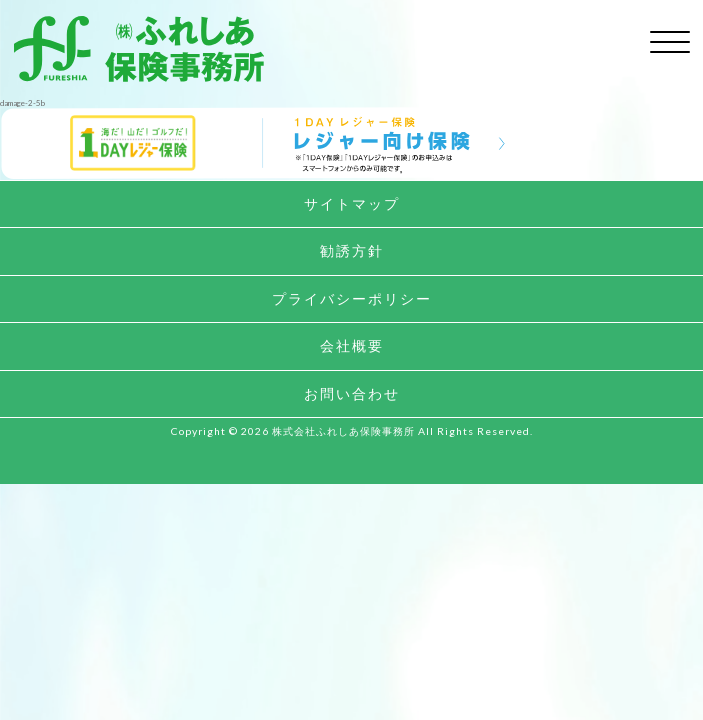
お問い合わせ (352, 393)
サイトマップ (352, 203)
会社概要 (352, 345)
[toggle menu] (670, 38)
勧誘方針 (352, 250)
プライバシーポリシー (352, 298)
